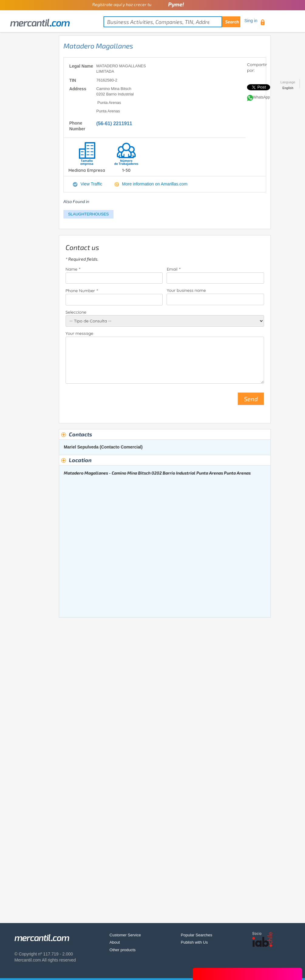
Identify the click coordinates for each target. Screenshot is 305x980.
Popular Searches (197, 935)
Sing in (251, 21)
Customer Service (125, 935)
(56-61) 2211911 (114, 123)
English (288, 88)
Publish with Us (194, 942)
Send (251, 399)
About (115, 942)
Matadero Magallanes (98, 46)
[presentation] (112, 401)
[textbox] (172, 22)
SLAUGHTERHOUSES (88, 214)
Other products (123, 950)
